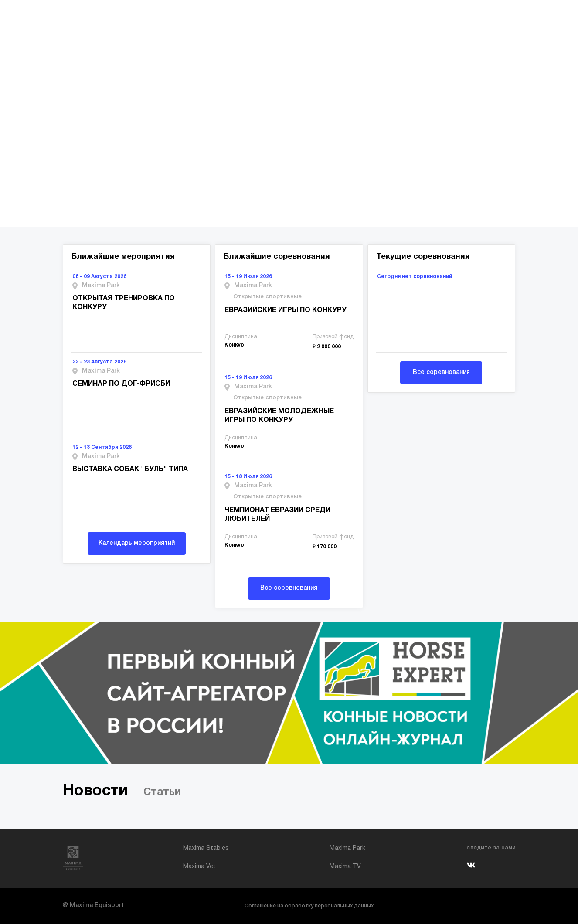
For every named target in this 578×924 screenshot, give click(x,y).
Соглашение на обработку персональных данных (309, 906)
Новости (95, 791)
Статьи (162, 792)
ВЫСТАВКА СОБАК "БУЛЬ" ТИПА (130, 469)
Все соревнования (289, 588)
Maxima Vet (199, 867)
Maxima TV (345, 867)
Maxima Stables (206, 848)
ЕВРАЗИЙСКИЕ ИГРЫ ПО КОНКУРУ (286, 310)
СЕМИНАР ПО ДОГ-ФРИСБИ (121, 384)
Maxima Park (347, 848)
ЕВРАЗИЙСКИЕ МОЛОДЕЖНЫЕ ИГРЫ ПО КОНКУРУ (279, 416)
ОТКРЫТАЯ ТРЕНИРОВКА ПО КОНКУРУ (124, 303)
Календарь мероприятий (137, 543)
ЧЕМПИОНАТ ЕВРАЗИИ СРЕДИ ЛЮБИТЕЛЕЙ (277, 515)
